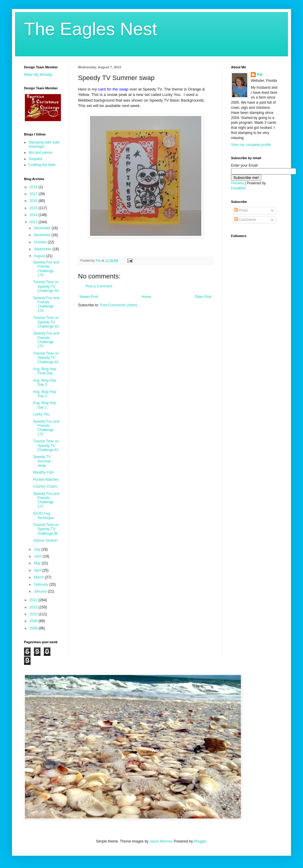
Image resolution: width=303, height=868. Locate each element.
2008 (34, 628)
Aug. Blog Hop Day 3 (45, 382)
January (41, 591)
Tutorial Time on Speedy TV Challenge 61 (46, 446)
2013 (34, 222)
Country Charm (45, 486)
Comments (245, 220)
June (38, 556)
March (39, 577)
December (43, 228)
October (41, 242)
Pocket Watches (46, 480)
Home (146, 297)
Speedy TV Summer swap (42, 461)
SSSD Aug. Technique (43, 516)
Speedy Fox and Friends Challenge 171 (46, 500)
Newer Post (89, 297)
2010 (34, 614)
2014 (34, 215)
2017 (34, 194)
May (38, 563)
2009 (34, 621)
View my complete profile (251, 145)
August (40, 256)
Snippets (36, 159)
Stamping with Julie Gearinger (44, 144)
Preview (237, 183)
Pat (260, 75)
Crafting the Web (42, 165)
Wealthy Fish (43, 472)
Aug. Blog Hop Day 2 (45, 394)
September (43, 249)
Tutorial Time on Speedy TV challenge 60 (46, 529)
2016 (34, 201)
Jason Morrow (161, 841)
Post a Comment (99, 286)
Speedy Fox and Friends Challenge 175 (46, 269)
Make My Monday (38, 75)
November (43, 235)
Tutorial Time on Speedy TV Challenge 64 (46, 286)
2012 (34, 600)
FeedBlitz (238, 188)
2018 (34, 187)
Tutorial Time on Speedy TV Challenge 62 (46, 358)
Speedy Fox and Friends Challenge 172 (46, 428)
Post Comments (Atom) (119, 305)
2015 (34, 208)
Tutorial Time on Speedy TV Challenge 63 (46, 322)
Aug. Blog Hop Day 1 (45, 405)
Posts (241, 210)
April (38, 570)
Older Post (203, 297)
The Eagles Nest (91, 29)
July (38, 549)
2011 (34, 607)
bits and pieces (40, 153)
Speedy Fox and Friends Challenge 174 (46, 304)
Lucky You (41, 414)
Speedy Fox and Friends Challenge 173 (46, 340)
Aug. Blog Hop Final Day (45, 371)
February (42, 584)
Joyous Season (45, 540)
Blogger (200, 841)
